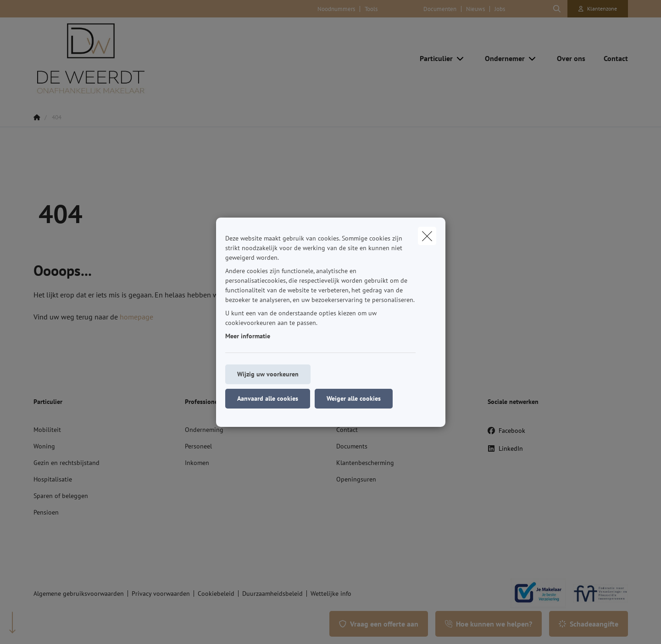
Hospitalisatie (53, 479)
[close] (427, 236)
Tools (371, 9)
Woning (44, 446)
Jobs (500, 9)
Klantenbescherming (365, 463)
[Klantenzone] (598, 9)
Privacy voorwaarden (161, 594)
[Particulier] (433, 58)
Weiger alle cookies (354, 398)
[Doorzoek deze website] (557, 9)
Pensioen (46, 512)
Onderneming (204, 430)
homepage (136, 317)
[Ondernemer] (501, 58)
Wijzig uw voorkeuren (268, 374)
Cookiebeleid (216, 594)
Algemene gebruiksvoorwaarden (79, 594)
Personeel (198, 446)
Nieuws (475, 9)
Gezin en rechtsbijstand (67, 463)
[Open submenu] (461, 58)
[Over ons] (571, 58)
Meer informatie (248, 336)
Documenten (440, 9)
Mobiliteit (47, 430)
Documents (352, 446)
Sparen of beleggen (61, 496)
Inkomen (197, 463)
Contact (347, 430)
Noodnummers (336, 9)
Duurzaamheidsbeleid (272, 594)
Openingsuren (356, 479)
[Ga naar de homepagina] (125, 58)
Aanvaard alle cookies (268, 398)
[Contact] (611, 58)
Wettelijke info (331, 594)
